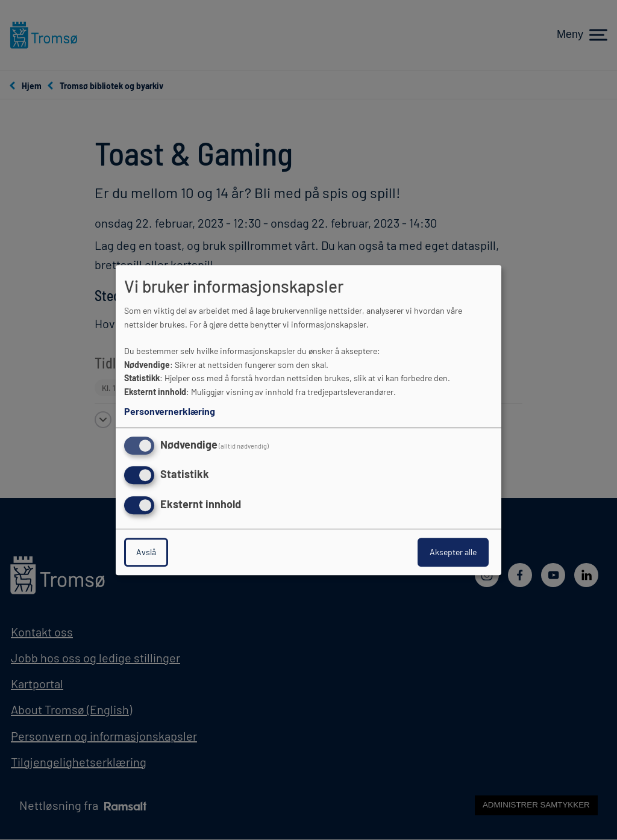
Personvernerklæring (170, 411)
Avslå (146, 552)
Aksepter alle (453, 552)
